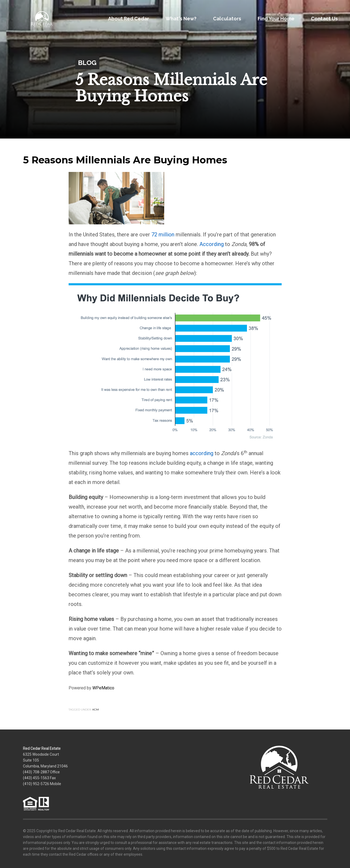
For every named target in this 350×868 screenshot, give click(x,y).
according (202, 453)
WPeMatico (103, 688)
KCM (96, 710)
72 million (163, 235)
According (212, 244)
